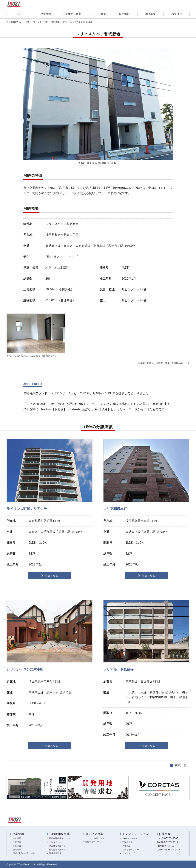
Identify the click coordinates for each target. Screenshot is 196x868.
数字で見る (128, 842)
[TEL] (167, 838)
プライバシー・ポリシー (169, 850)
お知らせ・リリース (132, 850)
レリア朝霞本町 (115, 509)
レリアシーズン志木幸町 (25, 669)
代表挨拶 (17, 842)
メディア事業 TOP (95, 838)
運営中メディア (92, 842)
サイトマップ (129, 853)
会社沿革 (17, 850)
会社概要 (17, 838)
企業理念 (17, 846)
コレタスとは (55, 842)
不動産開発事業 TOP (59, 838)
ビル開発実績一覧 (57, 846)
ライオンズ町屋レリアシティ (28, 509)
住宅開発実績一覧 (57, 850)
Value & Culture (129, 838)
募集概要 (126, 846)
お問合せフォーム (166, 846)
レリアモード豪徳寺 (118, 669)
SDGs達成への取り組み (24, 853)
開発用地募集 (55, 853)
